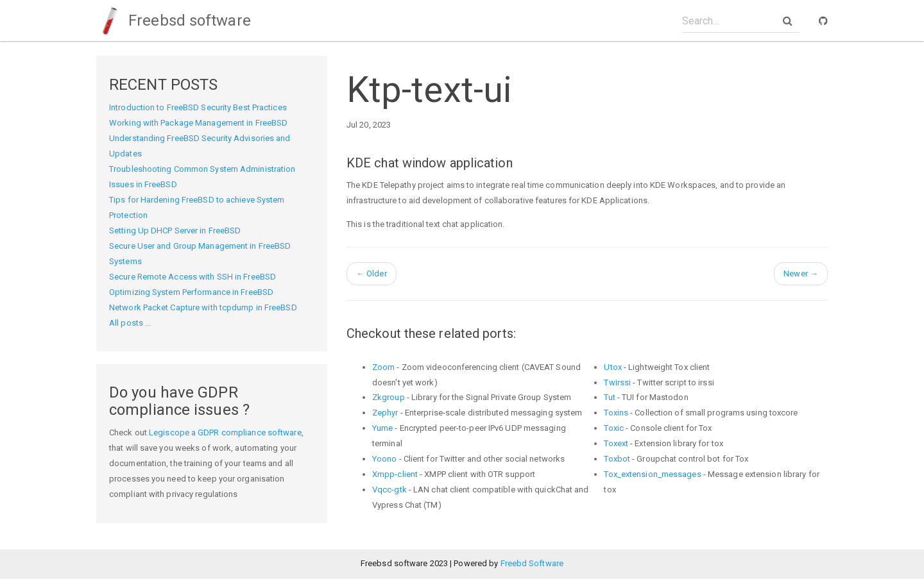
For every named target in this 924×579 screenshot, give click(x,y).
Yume (382, 428)
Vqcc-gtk (389, 490)
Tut (609, 397)
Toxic (614, 428)
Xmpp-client (395, 474)
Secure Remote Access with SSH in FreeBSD (193, 277)
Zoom (383, 367)
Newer (801, 273)
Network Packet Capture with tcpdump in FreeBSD (203, 307)
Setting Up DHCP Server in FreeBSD (175, 231)
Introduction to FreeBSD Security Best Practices (198, 107)
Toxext (616, 443)
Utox (612, 367)
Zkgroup (389, 397)
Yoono (385, 459)
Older (372, 273)
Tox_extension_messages (652, 474)
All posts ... (130, 323)
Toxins (616, 413)
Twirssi (617, 382)
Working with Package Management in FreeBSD (198, 123)
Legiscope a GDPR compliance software (225, 432)
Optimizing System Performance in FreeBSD (191, 292)
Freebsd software (174, 21)
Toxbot (617, 459)
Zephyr (385, 413)
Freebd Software (532, 563)
